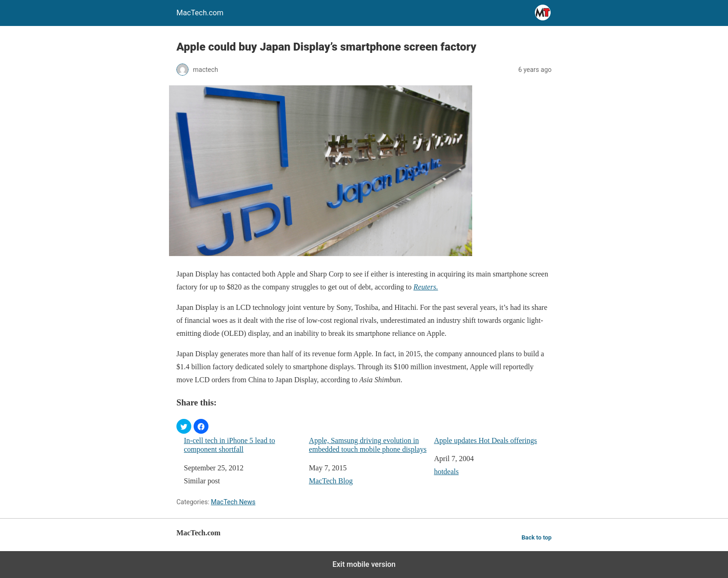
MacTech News (233, 502)
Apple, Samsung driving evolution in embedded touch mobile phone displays (367, 445)
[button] (184, 426)
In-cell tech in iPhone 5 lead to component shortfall (229, 445)
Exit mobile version (364, 564)
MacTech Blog (331, 481)
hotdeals (446, 472)
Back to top (536, 537)
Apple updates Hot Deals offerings (486, 440)
